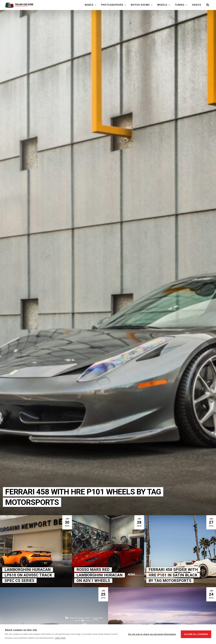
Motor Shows (141, 5)
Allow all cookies (196, 634)
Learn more (60, 638)
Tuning (180, 5)
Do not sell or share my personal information (152, 634)
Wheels (163, 5)
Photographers (113, 5)
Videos (197, 5)
